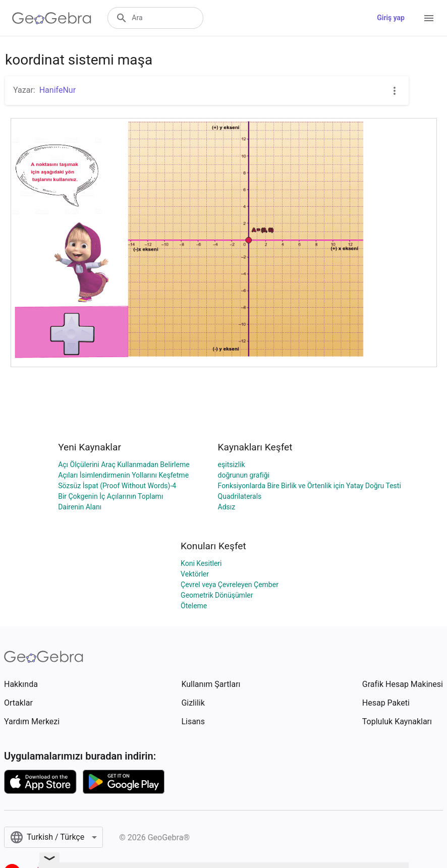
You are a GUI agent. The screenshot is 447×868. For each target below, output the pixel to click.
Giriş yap (391, 18)
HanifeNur (58, 90)
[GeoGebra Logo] (52, 18)
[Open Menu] (429, 18)
